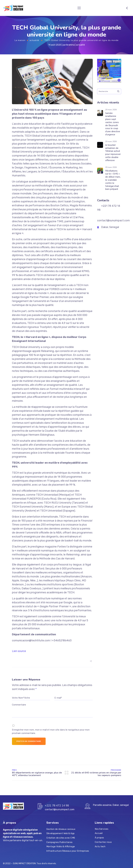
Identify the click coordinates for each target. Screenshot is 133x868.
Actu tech (100, 846)
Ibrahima (70, 45)
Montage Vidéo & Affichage (61, 846)
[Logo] (13, 8)
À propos (99, 838)
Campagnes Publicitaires (59, 842)
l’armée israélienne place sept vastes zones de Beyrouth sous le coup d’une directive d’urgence (113, 124)
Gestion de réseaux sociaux (61, 829)
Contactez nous (103, 842)
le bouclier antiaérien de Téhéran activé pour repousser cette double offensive (113, 153)
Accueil (99, 833)
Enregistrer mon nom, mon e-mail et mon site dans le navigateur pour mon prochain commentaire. (51, 731)
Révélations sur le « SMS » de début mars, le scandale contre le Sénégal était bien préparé (113, 180)
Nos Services (101, 829)
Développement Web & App (60, 833)
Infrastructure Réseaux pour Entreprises (68, 851)
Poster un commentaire (29, 741)
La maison (20, 40)
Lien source (19, 651)
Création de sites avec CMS (61, 838)
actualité (34, 40)
